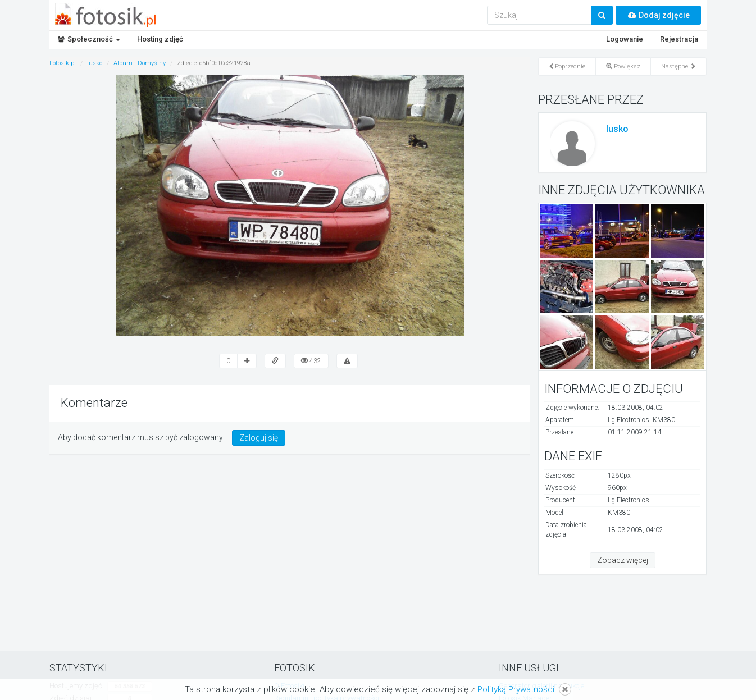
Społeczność (89, 39)
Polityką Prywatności (516, 689)
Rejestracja (679, 39)
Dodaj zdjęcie (658, 15)
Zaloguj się (259, 438)
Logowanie (625, 39)
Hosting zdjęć (160, 39)
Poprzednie (567, 67)
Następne (678, 67)
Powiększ (623, 67)
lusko (617, 129)
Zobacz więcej (623, 560)
